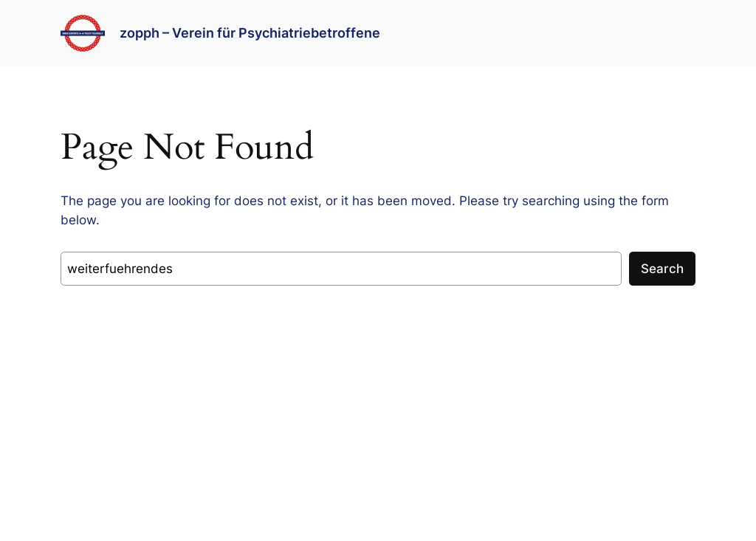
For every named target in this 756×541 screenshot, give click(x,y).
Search (662, 269)
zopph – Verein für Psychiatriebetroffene (250, 33)
